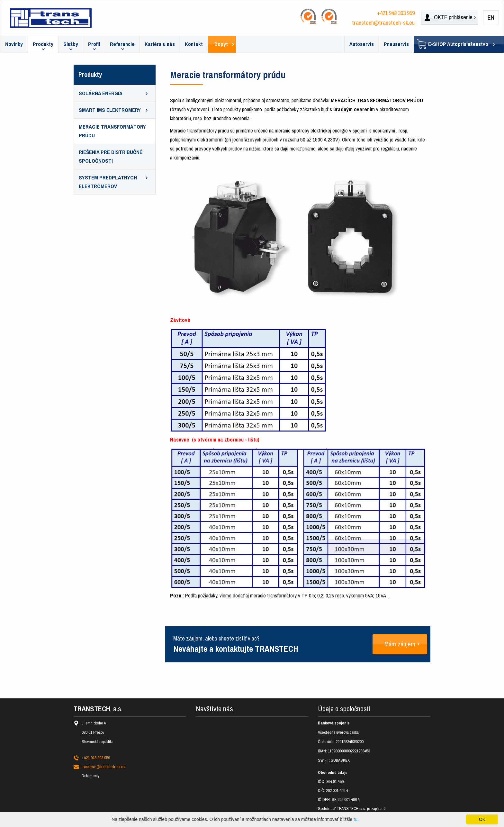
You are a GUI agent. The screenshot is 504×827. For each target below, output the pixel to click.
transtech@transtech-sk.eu (383, 23)
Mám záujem (400, 644)
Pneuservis (396, 44)
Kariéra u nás (160, 44)
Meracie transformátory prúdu (112, 131)
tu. (356, 819)
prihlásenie (449, 17)
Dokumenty (90, 776)
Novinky (14, 44)
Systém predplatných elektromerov (108, 182)
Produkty (43, 44)
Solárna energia (101, 93)
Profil (94, 44)
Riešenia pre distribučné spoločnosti (111, 157)
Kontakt (194, 44)
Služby (71, 44)
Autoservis (362, 44)
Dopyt (221, 44)
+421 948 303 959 (396, 13)
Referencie (122, 44)
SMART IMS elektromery (110, 110)
